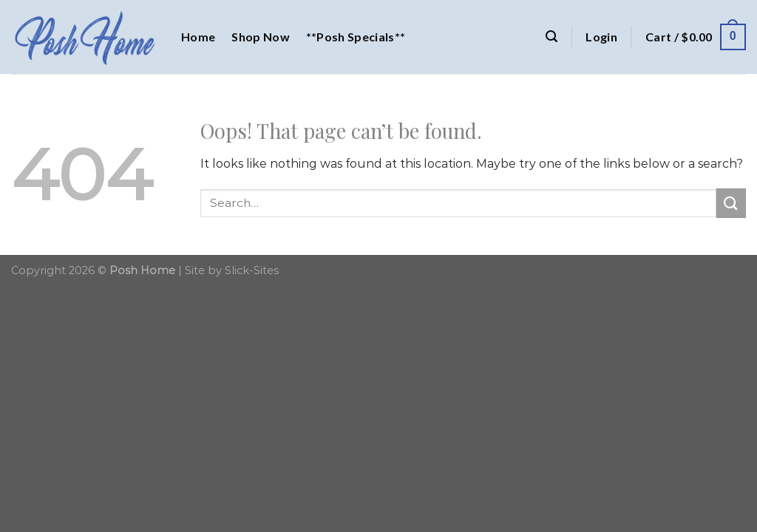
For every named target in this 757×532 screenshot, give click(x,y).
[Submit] (731, 203)
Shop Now (261, 37)
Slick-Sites (252, 270)
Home (198, 37)
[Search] (551, 37)
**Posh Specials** (356, 37)
